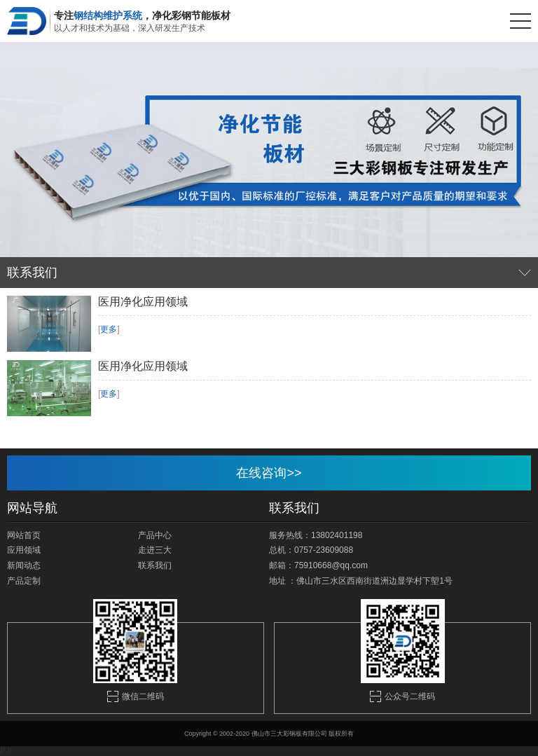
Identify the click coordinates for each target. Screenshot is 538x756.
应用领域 (24, 550)
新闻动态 (24, 565)
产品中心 (155, 535)
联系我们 (155, 565)
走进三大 (155, 550)
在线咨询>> (269, 473)
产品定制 (24, 581)
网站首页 (24, 535)
